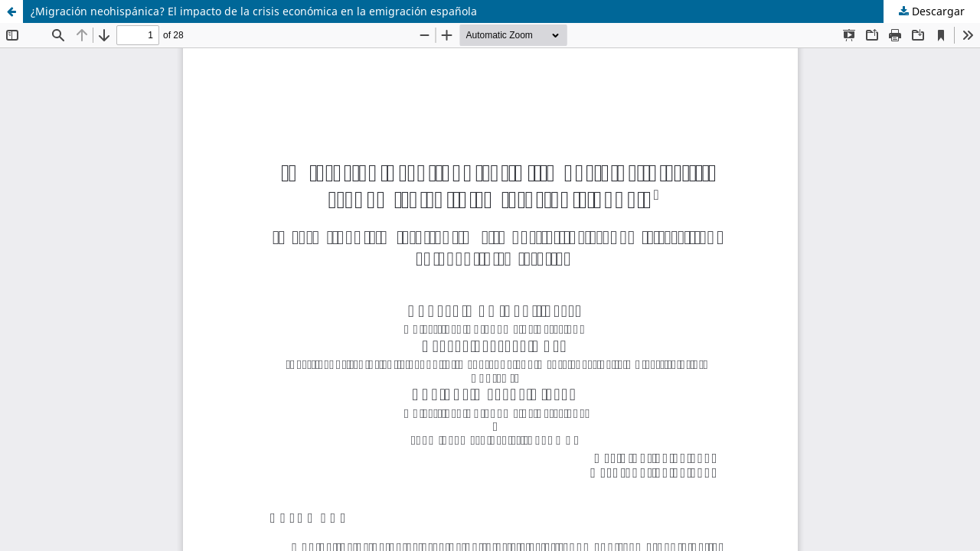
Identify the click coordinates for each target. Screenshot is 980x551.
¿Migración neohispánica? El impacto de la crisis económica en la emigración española (254, 11)
